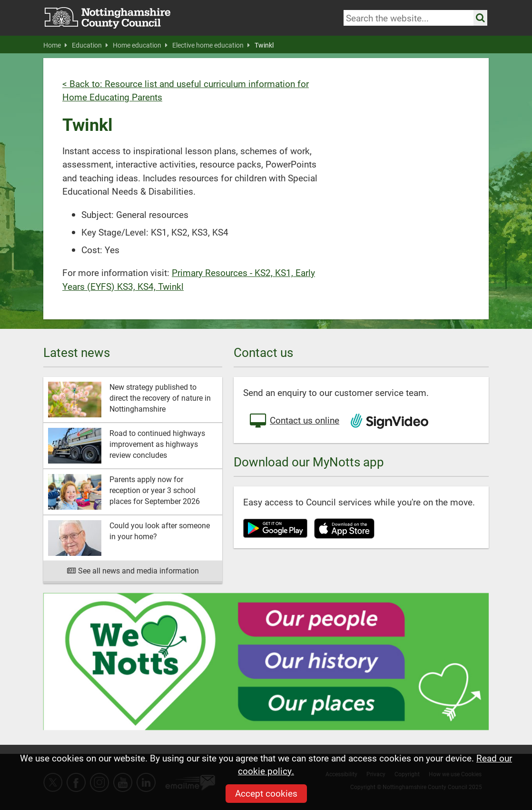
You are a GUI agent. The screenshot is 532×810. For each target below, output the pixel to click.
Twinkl (264, 45)
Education (90, 45)
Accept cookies (266, 793)
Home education (140, 45)
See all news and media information (133, 570)
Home (55, 45)
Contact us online (294, 421)
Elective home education (211, 45)
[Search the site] (480, 18)
